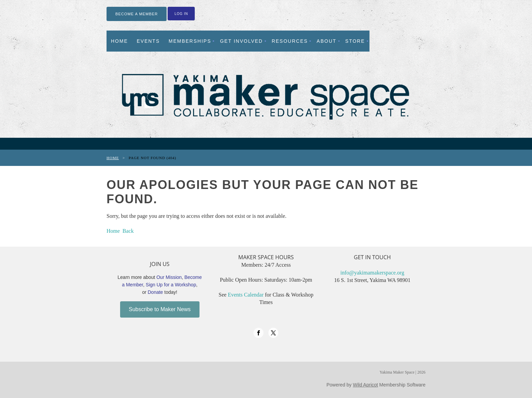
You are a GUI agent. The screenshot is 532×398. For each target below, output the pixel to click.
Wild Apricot (365, 385)
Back (128, 231)
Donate (155, 292)
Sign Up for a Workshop (171, 285)
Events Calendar (245, 295)
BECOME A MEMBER (137, 14)
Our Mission (169, 277)
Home (113, 158)
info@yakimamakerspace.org (372, 273)
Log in (181, 14)
